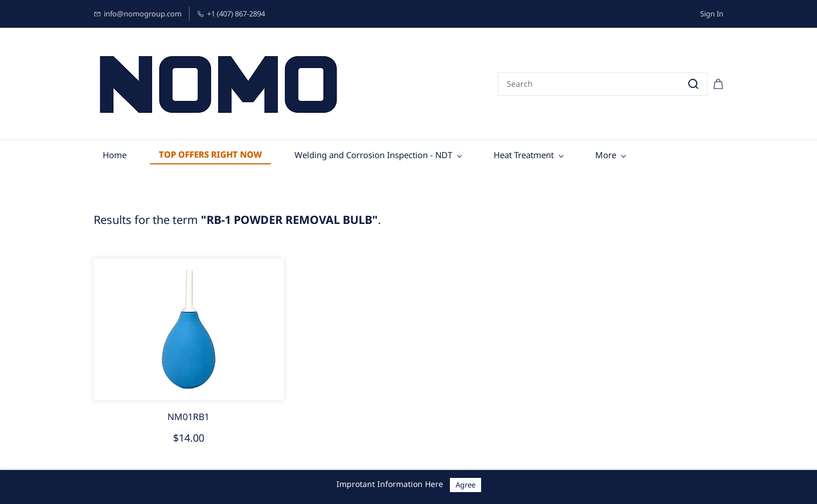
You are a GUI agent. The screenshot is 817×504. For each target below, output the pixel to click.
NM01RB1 (188, 417)
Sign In (712, 14)
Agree (466, 485)
